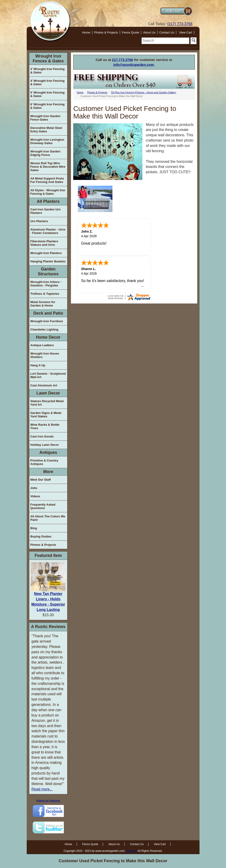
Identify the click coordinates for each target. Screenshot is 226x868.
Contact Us (167, 32)
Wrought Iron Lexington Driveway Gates (47, 141)
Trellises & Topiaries (45, 294)
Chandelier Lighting (44, 329)
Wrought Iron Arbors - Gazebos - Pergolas (46, 284)
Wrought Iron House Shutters (45, 355)
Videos (35, 496)
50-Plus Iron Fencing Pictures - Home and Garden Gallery (144, 92)
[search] (165, 41)
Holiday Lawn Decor (45, 445)
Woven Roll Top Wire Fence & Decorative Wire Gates (48, 167)
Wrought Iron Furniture (47, 321)
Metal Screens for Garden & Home (43, 304)
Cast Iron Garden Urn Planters (45, 211)
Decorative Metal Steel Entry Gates (46, 130)
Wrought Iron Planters (46, 253)
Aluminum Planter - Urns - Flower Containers (48, 231)
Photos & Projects (106, 32)
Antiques (48, 452)
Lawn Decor (48, 393)
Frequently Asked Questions (43, 506)
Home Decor (48, 337)
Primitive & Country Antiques (44, 462)
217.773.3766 (123, 60)
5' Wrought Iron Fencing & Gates (48, 94)
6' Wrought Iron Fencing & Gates (48, 106)
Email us (132, 851)
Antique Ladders (42, 345)
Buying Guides (41, 536)
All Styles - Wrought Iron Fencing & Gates (48, 192)
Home (86, 32)
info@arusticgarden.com (134, 65)
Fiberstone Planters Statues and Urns (44, 243)
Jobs (34, 488)
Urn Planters (39, 221)
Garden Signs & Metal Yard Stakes (46, 415)
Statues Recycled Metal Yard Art (47, 403)
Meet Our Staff (41, 480)
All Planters (48, 201)
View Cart (185, 32)
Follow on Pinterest (48, 801)
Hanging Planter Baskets (48, 261)
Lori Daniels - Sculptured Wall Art (48, 375)
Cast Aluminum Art (44, 385)
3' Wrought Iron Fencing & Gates (48, 71)
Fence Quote (131, 32)
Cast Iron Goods (42, 436)
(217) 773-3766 (180, 24)
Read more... (42, 789)
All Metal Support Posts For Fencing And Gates (47, 180)
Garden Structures (48, 272)
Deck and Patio (48, 313)
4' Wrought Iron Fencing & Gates (48, 82)
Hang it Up (38, 365)
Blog (34, 528)
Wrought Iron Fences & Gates (48, 59)
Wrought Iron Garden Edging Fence (45, 153)
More (48, 472)
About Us (149, 32)
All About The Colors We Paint (48, 518)
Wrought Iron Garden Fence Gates (45, 118)
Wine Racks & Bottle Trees (45, 426)
